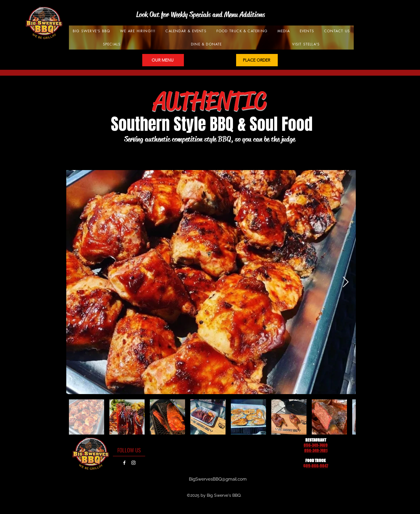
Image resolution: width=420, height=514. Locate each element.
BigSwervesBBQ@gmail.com (218, 479)
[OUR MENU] (163, 60)
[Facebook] (124, 463)
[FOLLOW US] (129, 450)
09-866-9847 (317, 466)
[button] (186, 31)
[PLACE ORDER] (257, 60)
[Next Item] (346, 282)
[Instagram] (133, 463)
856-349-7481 (316, 451)
